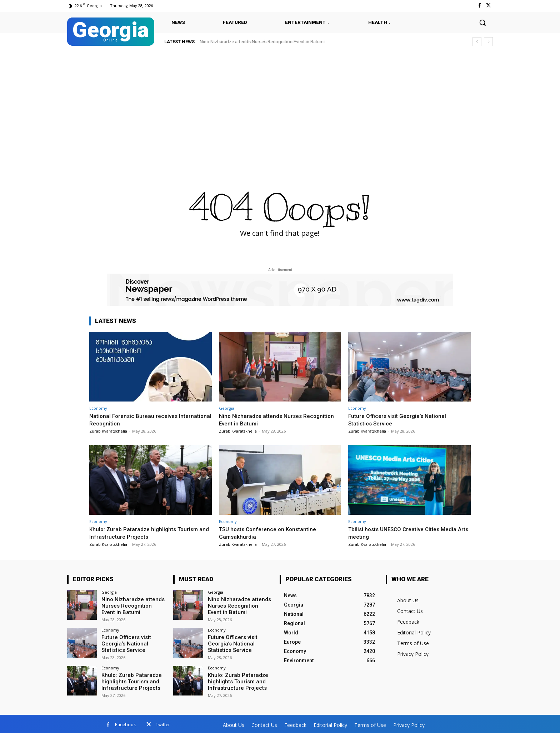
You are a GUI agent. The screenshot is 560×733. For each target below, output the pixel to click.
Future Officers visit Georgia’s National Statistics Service (264, 42)
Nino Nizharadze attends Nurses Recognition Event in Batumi (263, 419)
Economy (98, 408)
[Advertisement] (280, 104)
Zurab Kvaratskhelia (108, 431)
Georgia (227, 408)
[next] (488, 42)
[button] (482, 23)
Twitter (163, 723)
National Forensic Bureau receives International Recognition (136, 419)
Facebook (126, 723)
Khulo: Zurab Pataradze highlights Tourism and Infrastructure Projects (147, 533)
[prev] (477, 42)
